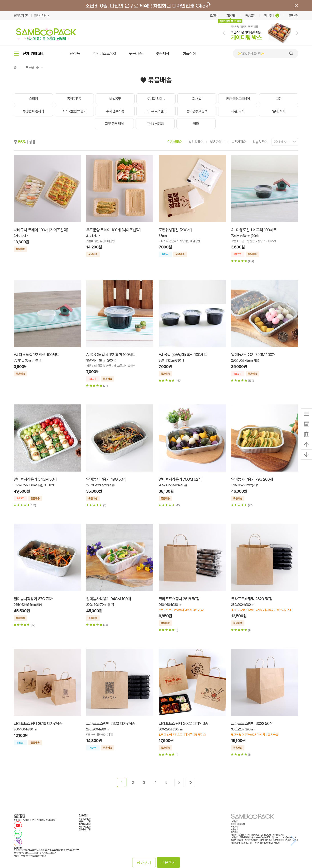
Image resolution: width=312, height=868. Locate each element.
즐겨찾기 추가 (21, 16)
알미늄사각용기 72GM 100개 (253, 355)
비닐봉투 (115, 99)
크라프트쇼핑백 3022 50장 (252, 723)
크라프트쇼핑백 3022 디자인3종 (183, 723)
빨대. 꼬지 (279, 111)
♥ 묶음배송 (32, 67)
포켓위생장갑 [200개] (175, 230)
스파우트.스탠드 (156, 111)
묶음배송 (136, 53)
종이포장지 (74, 99)
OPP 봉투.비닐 (114, 124)
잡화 (196, 124)
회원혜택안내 (42, 16)
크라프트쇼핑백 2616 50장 (179, 599)
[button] (224, 33)
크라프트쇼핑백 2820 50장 (252, 599)
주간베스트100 (104, 53)
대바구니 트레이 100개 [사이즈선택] (41, 230)
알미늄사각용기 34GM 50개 (35, 479)
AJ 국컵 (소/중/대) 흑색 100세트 (183, 355)
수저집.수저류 (115, 111)
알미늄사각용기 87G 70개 (34, 599)
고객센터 (293, 16)
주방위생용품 (155, 124)
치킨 (279, 99)
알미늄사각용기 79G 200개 (252, 479)
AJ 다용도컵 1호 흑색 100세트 (254, 230)
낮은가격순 (217, 142)
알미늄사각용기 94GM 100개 (109, 599)
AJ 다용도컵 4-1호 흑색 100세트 (111, 355)
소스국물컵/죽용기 (74, 111)
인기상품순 (175, 142)
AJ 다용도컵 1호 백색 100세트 (36, 355)
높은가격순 (239, 142)
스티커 (33, 99)
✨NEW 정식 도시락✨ (251, 54)
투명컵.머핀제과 (33, 111)
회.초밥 (197, 99)
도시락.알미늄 (156, 99)
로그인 (214, 16)
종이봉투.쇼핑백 (197, 111)
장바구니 (272, 16)
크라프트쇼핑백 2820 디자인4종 (111, 723)
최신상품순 (196, 142)
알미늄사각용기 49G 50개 (106, 479)
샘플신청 (189, 53)
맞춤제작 (162, 53)
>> (190, 782)
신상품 (75, 53)
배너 (156, 6)
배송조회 (250, 16)
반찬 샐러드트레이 (238, 99)
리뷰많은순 (260, 142)
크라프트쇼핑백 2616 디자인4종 (38, 723)
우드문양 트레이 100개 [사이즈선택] (113, 230)
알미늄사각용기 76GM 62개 (180, 479)
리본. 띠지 (238, 111)
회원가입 (231, 16)
